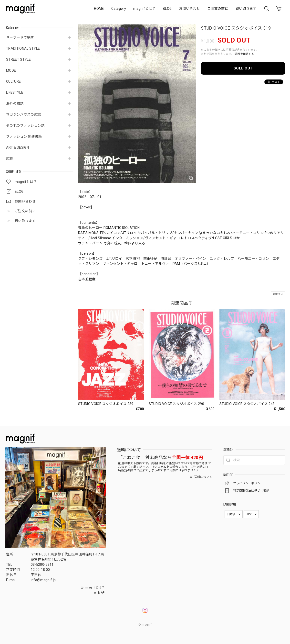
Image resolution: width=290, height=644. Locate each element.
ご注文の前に (218, 9)
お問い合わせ (189, 9)
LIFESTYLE (15, 92)
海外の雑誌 (15, 103)
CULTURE (13, 81)
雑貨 (10, 158)
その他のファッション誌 (25, 125)
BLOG (167, 9)
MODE (11, 70)
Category (119, 9)
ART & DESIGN (17, 147)
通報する (278, 294)
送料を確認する (244, 54)
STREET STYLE (18, 59)
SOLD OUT (243, 68)
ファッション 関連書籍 (24, 136)
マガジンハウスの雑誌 (24, 114)
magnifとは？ (144, 9)
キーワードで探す (20, 37)
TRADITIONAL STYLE (23, 48)
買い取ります (246, 9)
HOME (99, 9)
